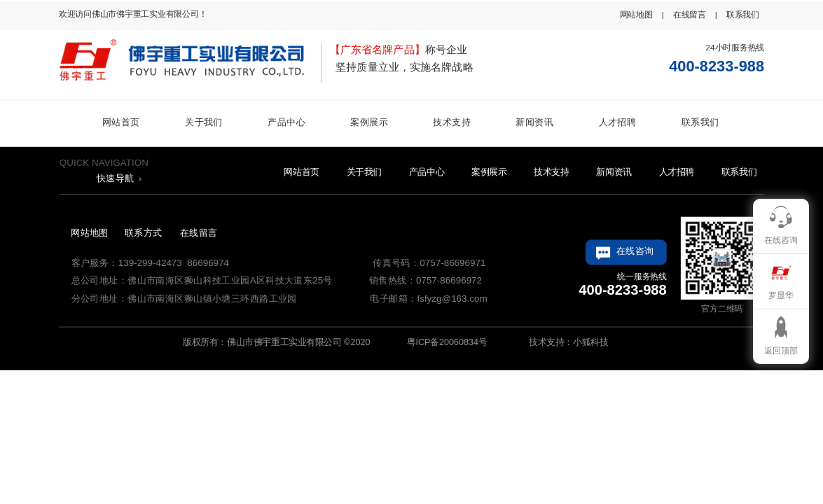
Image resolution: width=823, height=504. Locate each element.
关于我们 (204, 122)
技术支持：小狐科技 (568, 342)
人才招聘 (618, 122)
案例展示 (369, 122)
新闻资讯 (534, 122)
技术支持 (452, 122)
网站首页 (121, 122)
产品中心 (286, 122)
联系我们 (700, 122)
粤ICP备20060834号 (446, 342)
